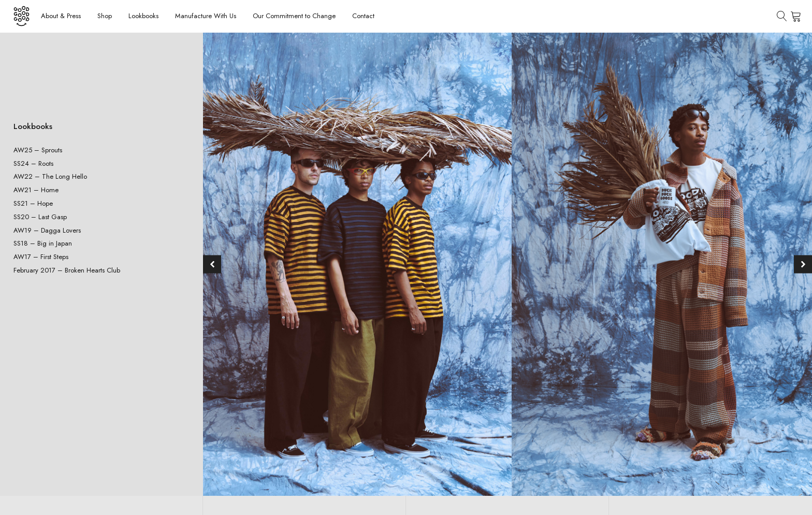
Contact (363, 16)
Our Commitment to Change (294, 16)
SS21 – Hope (33, 203)
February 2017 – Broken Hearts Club (67, 270)
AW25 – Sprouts (38, 150)
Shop (105, 16)
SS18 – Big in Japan (43, 243)
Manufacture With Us (206, 16)
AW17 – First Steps (41, 257)
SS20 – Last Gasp (40, 217)
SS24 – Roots (33, 163)
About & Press (61, 16)
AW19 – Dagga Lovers (47, 230)
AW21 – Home (36, 190)
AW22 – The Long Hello (50, 176)
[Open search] (782, 16)
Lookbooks (143, 16)
